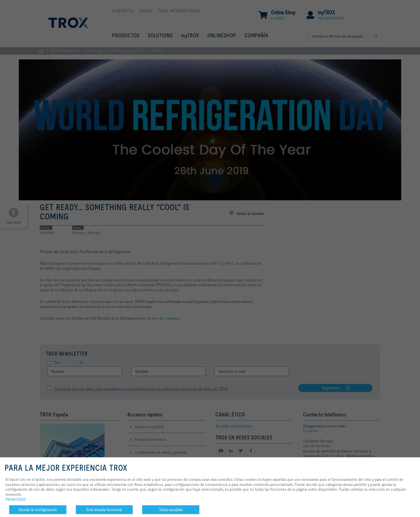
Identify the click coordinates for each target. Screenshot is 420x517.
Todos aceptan (171, 510)
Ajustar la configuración (38, 510)
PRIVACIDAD (16, 499)
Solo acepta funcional (104, 510)
